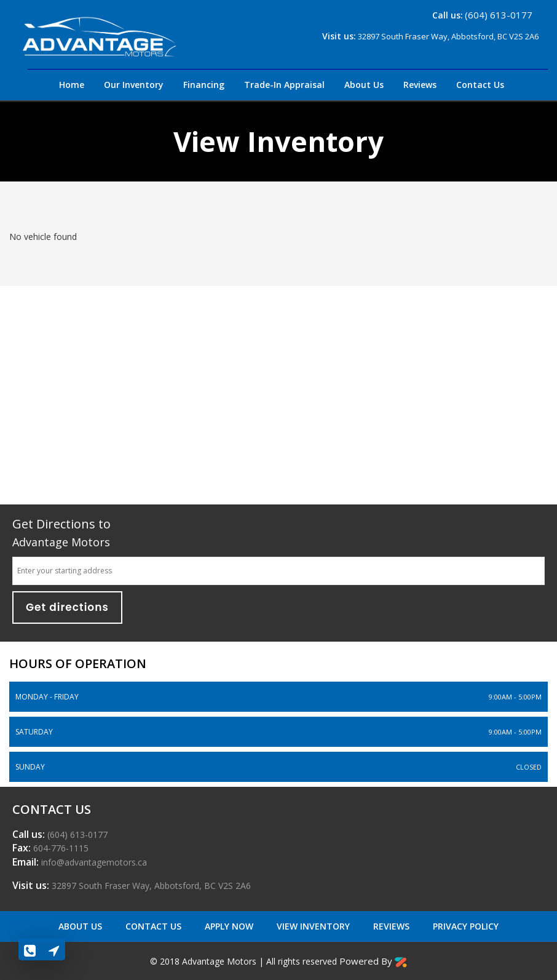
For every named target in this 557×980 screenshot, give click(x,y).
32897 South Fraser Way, (150, 886)
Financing (204, 85)
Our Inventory (134, 85)
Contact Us (480, 85)
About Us (364, 85)
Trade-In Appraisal (284, 85)
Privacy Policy (466, 926)
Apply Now (230, 926)
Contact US (155, 926)
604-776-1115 (60, 848)
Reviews (420, 85)
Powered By (373, 961)
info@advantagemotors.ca (93, 862)
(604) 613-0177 (499, 15)
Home (72, 85)
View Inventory (314, 926)
